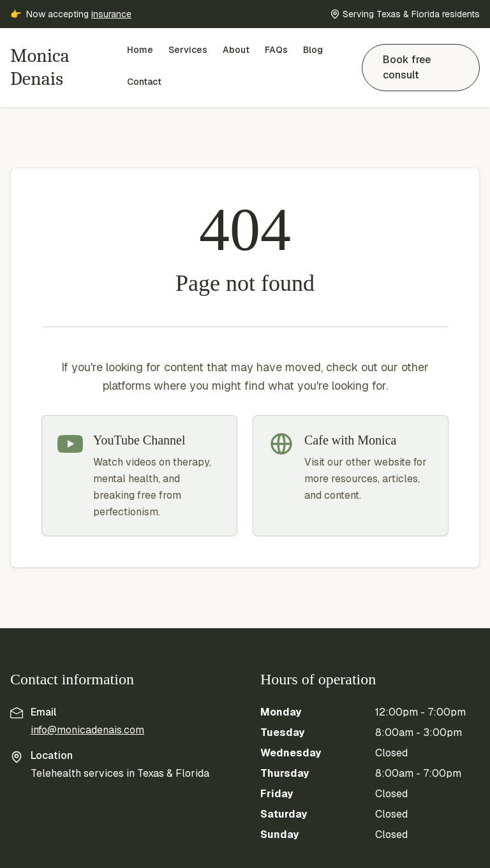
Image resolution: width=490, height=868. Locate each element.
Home (140, 50)
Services (188, 50)
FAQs (276, 50)
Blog (313, 50)
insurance (111, 14)
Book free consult (407, 67)
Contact (144, 82)
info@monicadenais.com (87, 730)
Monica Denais (40, 67)
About (236, 50)
